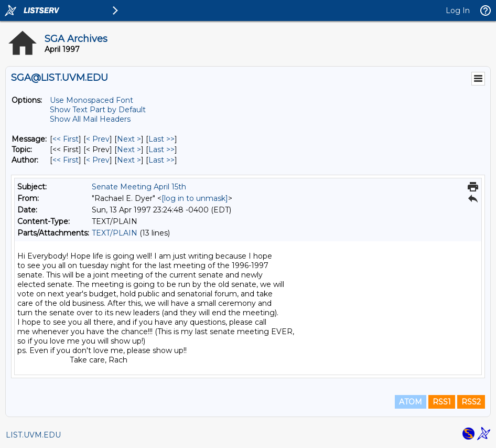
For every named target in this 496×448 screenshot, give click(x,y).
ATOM (411, 402)
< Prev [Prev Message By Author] (98, 160)
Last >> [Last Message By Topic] (161, 150)
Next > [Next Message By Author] (129, 160)
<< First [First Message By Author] (66, 160)
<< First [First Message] (66, 139)
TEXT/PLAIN (115, 233)
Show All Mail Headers (90, 119)
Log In (458, 10)
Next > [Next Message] (129, 139)
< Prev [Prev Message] (98, 139)
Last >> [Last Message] (161, 139)
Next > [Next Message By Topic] (129, 150)
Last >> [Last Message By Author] (161, 160)
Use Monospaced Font (91, 100)
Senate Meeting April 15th (139, 187)
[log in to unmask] (195, 198)
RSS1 (442, 402)
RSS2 (471, 402)
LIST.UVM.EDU (33, 435)
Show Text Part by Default (98, 110)
